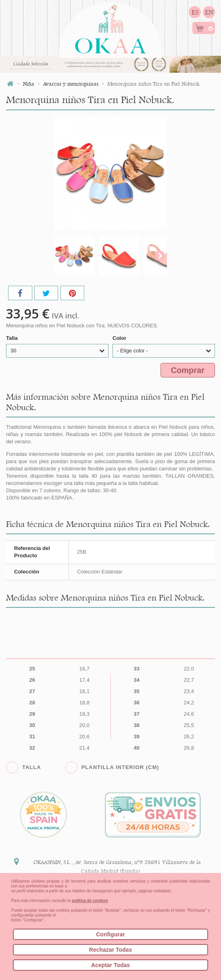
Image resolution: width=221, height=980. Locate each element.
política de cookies (90, 901)
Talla (13, 338)
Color (120, 338)
